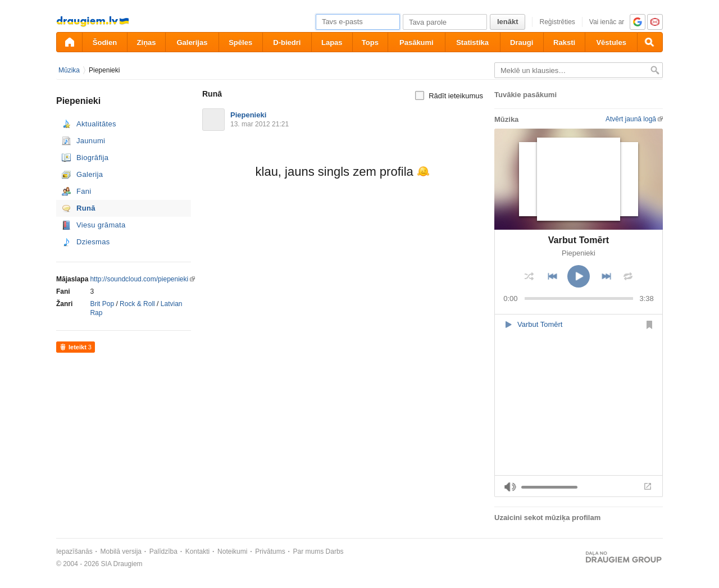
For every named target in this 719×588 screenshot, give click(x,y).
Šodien (105, 42)
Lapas (332, 42)
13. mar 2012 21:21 (260, 124)
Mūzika (69, 70)
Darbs (335, 551)
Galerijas (192, 42)
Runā (86, 208)
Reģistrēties (557, 22)
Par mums (309, 551)
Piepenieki (104, 70)
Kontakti (197, 551)
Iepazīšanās (74, 551)
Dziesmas (93, 242)
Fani (84, 191)
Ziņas (147, 42)
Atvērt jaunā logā (631, 119)
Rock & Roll (137, 304)
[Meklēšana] (650, 42)
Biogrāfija (92, 158)
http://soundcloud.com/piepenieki (139, 279)
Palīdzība (163, 551)
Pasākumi (417, 42)
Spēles (240, 42)
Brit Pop (102, 304)
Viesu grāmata (101, 225)
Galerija (90, 174)
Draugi (522, 42)
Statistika (472, 42)
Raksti (564, 42)
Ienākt (508, 22)
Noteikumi (232, 551)
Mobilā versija (121, 551)
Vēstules (611, 42)
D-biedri (287, 42)
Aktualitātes (96, 124)
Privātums (270, 551)
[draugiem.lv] (69, 42)
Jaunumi (91, 141)
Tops (370, 42)
